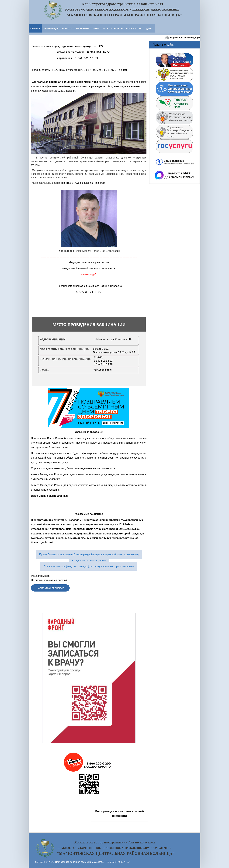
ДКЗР (149, 28)
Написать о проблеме (51, 588)
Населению (82, 28)
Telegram (100, 183)
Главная (35, 28)
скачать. (124, 70)
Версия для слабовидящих (182, 38)
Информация (51, 28)
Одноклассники (84, 183)
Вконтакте (67, 183)
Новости (67, 28)
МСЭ (106, 28)
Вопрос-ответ (134, 28)
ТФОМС (96, 28)
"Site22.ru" (124, 861)
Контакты (117, 28)
